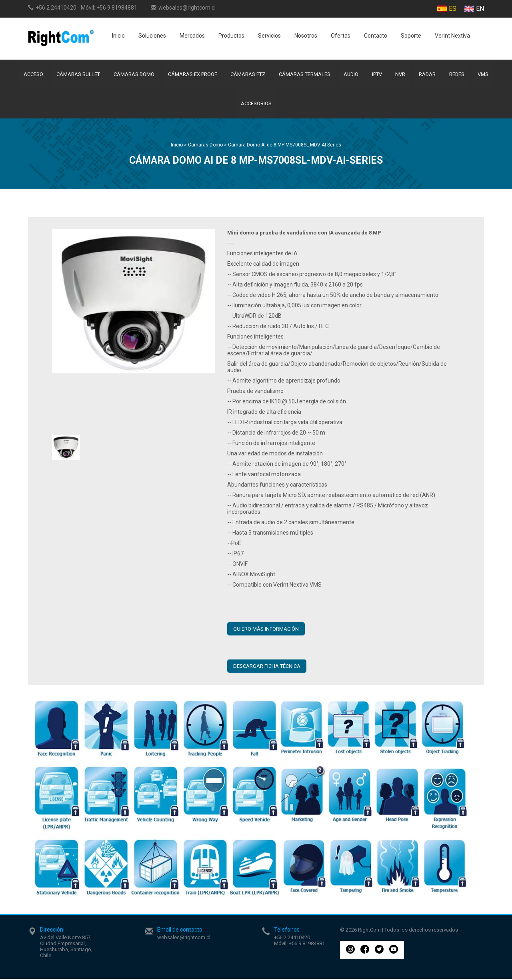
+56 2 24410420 (56, 8)
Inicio (118, 36)
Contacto (376, 36)
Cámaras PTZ (247, 75)
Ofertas (341, 36)
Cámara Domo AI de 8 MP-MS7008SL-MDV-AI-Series (285, 146)
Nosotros (306, 36)
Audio (351, 75)
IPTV (378, 75)
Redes (459, 75)
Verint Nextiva (452, 36)
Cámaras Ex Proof (192, 75)
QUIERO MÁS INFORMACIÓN (266, 630)
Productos (231, 36)
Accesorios (256, 105)
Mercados (192, 36)
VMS (485, 75)
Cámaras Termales (304, 75)
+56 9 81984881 (117, 8)
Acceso (31, 75)
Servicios (269, 36)
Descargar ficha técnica (267, 667)
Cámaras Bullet (77, 75)
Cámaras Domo (133, 75)
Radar (429, 75)
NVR (401, 75)
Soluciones (152, 36)
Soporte (411, 36)
